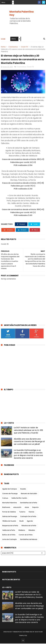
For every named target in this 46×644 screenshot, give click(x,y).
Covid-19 (24, 47)
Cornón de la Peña (26, 535)
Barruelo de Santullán (29, 494)
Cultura (5, 499)
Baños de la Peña (9, 535)
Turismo (22, 512)
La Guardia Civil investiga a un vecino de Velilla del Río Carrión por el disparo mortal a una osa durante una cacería (28, 455)
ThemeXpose (17, 632)
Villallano (22, 531)
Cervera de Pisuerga (10, 494)
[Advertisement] (22, 366)
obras (27, 508)
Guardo (23, 489)
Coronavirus (13, 47)
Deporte (35, 508)
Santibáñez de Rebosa (29, 540)
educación (17, 508)
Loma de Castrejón (10, 540)
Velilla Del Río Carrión (19, 499)
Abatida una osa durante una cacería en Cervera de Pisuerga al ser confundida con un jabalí (29, 442)
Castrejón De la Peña (28, 517)
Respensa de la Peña (10, 526)
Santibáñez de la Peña (29, 503)
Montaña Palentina (10, 503)
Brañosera (6, 508)
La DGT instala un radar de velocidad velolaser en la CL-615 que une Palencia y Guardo (28, 431)
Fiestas (31, 512)
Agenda (30, 521)
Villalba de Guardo (9, 521)
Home (3, 39)
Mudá (21, 521)
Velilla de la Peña (9, 531)
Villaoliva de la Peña (29, 526)
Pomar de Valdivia (9, 512)
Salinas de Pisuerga (10, 517)
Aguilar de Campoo (10, 489)
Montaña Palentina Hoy (22, 13)
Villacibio (32, 531)
